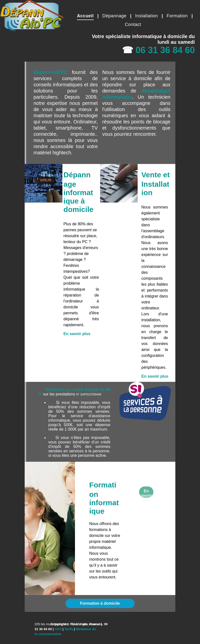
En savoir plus (77, 334)
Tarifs (69, 629)
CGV (58, 629)
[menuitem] (86, 16)
